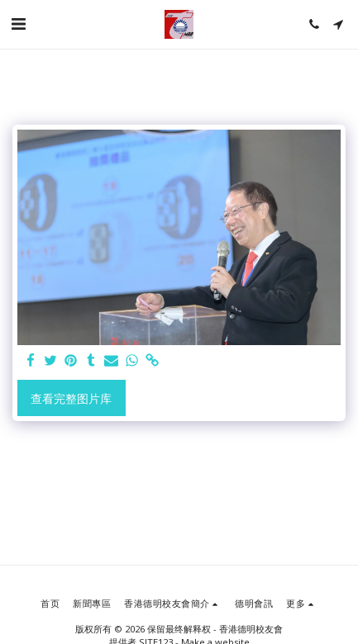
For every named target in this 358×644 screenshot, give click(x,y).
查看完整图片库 (71, 398)
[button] (18, 24)
